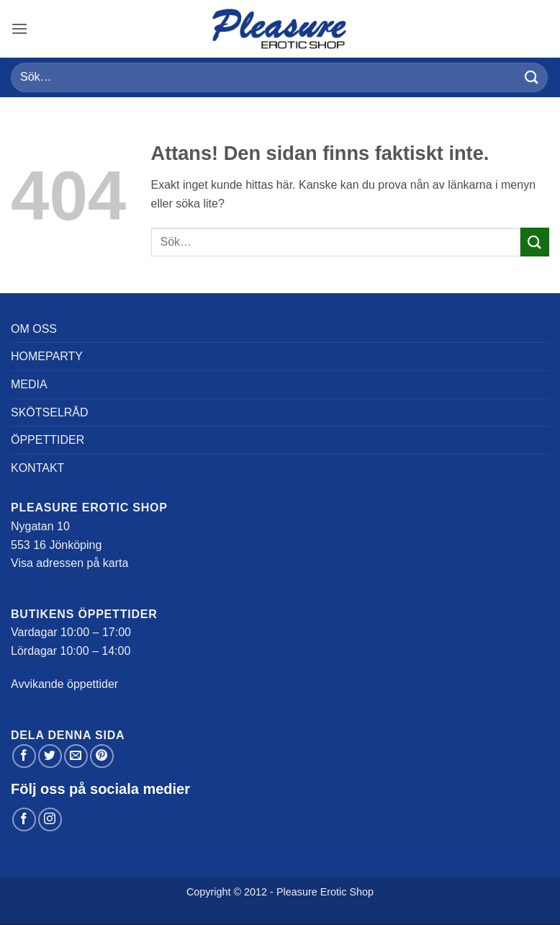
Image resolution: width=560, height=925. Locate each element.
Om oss (34, 329)
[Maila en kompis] (76, 756)
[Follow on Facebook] (24, 819)
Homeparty (47, 356)
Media (29, 384)
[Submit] (532, 77)
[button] (19, 28)
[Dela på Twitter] (50, 756)
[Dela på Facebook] (24, 756)
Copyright (209, 892)
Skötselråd (50, 412)
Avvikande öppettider (64, 684)
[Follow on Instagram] (50, 819)
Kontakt (37, 468)
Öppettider (48, 440)
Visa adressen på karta (69, 563)
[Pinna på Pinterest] (102, 756)
